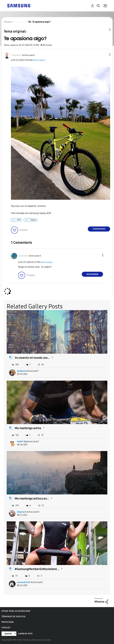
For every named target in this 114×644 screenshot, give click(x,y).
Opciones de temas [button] (105, 30)
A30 (19, 220)
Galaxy (33, 220)
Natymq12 (22, 512)
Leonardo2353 (24, 582)
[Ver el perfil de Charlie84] (23, 256)
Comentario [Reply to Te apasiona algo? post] (99, 229)
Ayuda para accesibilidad (16, 611)
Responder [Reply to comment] (92, 274)
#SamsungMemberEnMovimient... (37, 569)
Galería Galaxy (39, 60)
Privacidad (8, 622)
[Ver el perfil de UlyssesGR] (16, 55)
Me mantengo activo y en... (32, 498)
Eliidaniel (21, 371)
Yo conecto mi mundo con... (32, 358)
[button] (105, 55)
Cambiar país (25, 634)
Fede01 (20, 442)
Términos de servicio (14, 617)
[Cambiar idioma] (9, 634)
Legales (6, 628)
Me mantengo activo (28, 428)
